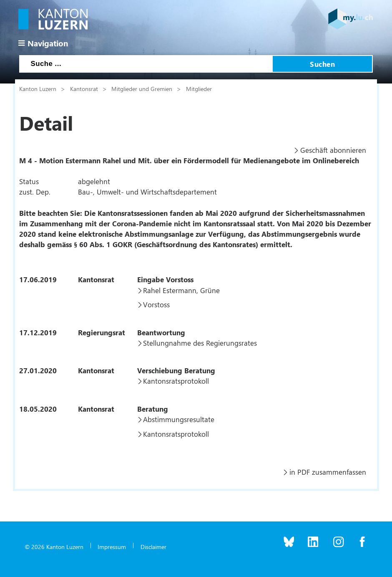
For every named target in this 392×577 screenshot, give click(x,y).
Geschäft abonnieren (333, 150)
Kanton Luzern (38, 89)
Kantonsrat (84, 89)
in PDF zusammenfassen (328, 472)
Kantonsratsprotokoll (176, 381)
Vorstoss (156, 304)
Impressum (112, 547)
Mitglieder (199, 89)
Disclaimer (153, 547)
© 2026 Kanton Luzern (54, 547)
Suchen (322, 64)
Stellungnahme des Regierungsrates (200, 343)
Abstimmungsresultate (179, 419)
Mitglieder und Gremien (142, 89)
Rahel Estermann (170, 290)
